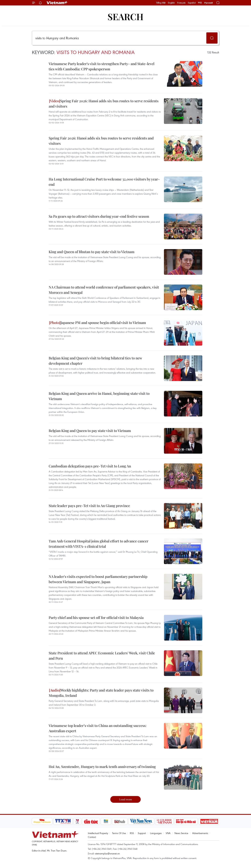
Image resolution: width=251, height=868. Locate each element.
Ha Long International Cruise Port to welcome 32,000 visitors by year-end (104, 182)
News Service (181, 833)
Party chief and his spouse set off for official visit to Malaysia (96, 617)
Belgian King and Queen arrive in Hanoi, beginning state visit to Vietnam (99, 396)
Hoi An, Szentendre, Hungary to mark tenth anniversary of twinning (102, 767)
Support (142, 833)
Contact (92, 837)
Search (125, 16)
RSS (132, 833)
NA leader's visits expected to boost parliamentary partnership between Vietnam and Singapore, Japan (98, 579)
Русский (208, 3)
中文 (200, 3)
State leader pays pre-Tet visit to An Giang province (89, 506)
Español (192, 3)
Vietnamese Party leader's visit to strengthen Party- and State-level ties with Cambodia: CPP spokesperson (101, 66)
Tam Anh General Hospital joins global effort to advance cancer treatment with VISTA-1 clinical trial (99, 544)
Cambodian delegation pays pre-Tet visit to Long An (90, 466)
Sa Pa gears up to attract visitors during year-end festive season (99, 216)
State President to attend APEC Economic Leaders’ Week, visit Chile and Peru (102, 656)
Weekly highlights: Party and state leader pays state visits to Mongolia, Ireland (101, 693)
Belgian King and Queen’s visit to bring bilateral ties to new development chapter (95, 361)
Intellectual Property (98, 833)
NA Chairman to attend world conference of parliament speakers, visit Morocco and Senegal (104, 290)
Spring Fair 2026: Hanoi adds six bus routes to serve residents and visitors (104, 103)
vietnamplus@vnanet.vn (107, 853)
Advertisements (200, 833)
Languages (156, 833)
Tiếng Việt (161, 3)
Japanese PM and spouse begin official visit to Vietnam (97, 323)
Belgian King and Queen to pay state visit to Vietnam (90, 431)
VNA (168, 833)
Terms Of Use (119, 833)
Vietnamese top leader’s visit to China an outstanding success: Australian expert (98, 728)
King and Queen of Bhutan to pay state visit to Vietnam (92, 252)
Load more (126, 799)
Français (181, 3)
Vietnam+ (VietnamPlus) (57, 3)
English (171, 3)
